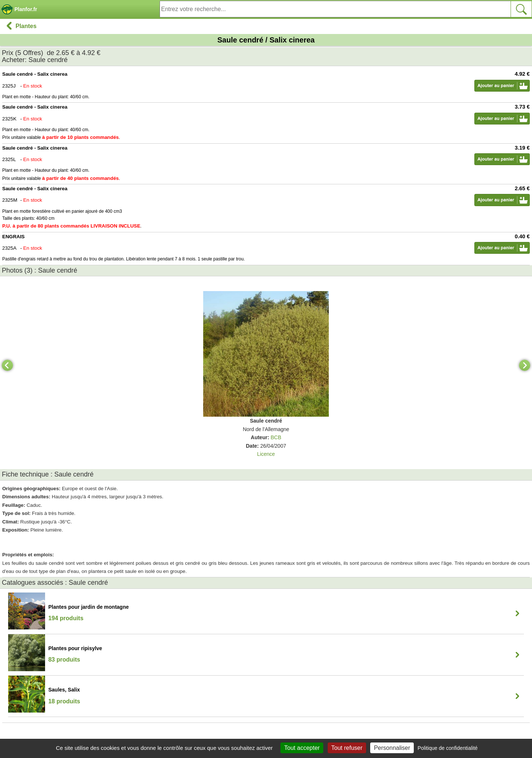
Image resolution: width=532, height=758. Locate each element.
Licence (266, 454)
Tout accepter (302, 748)
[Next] (525, 365)
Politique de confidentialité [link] (448, 748)
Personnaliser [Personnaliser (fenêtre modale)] (392, 748)
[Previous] (7, 365)
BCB (276, 437)
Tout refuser (347, 748)
